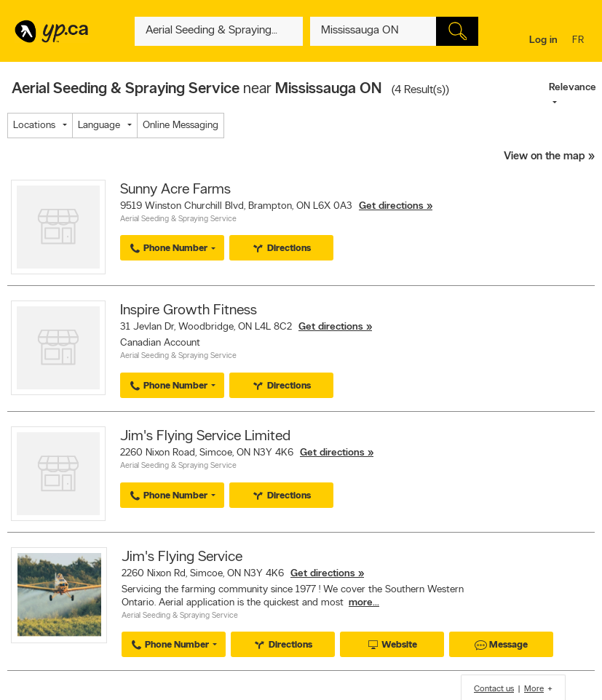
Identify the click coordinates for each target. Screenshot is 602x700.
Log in (543, 40)
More (534, 689)
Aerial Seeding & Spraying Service (178, 219)
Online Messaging (181, 126)
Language (99, 126)
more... (364, 603)
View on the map (544, 157)
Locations (34, 126)
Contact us (494, 689)
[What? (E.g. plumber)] (219, 31)
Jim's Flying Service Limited (205, 437)
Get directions (391, 206)
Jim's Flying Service (182, 557)
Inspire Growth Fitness (189, 311)
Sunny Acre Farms (175, 190)
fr (580, 41)
